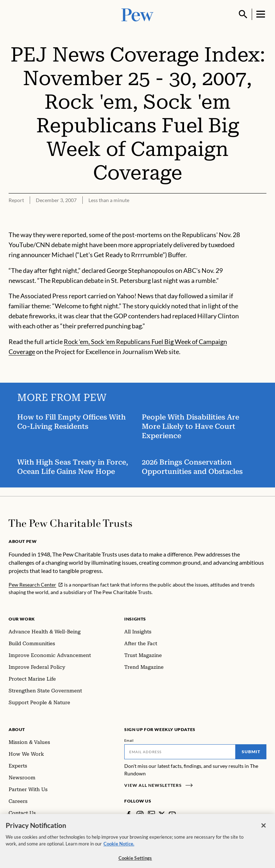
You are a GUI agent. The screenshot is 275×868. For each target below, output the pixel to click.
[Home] (70, 523)
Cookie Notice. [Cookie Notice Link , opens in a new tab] (119, 847)
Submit (251, 752)
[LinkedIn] (151, 814)
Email (129, 740)
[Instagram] (140, 814)
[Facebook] (129, 814)
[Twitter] (162, 814)
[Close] (264, 829)
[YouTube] (172, 814)
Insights (135, 619)
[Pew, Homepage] (137, 14)
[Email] (180, 752)
